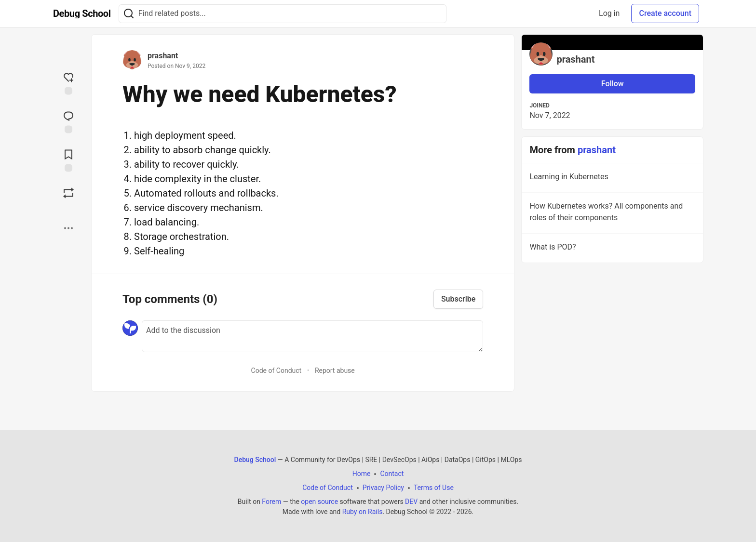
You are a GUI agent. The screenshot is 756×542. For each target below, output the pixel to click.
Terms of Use (434, 488)
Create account (665, 13)
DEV (411, 502)
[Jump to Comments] (68, 121)
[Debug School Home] (82, 13)
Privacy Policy (383, 488)
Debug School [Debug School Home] (255, 460)
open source (319, 502)
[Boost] (68, 193)
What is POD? (611, 249)
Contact (392, 474)
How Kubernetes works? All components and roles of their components (611, 213)
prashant (163, 56)
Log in (609, 13)
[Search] (129, 14)
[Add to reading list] (68, 160)
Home (362, 474)
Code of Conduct (277, 370)
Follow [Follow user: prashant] (613, 84)
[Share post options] (68, 228)
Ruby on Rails (363, 512)
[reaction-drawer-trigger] (68, 83)
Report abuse (335, 370)
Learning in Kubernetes (611, 178)
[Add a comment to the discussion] (312, 336)
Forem (271, 502)
